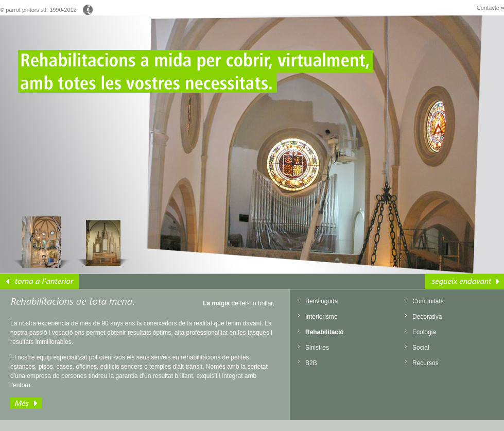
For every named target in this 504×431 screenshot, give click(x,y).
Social (421, 348)
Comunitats (428, 301)
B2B (311, 363)
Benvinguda (321, 301)
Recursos (425, 363)
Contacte (490, 8)
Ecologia (424, 332)
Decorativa (427, 317)
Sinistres (317, 348)
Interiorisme (321, 317)
